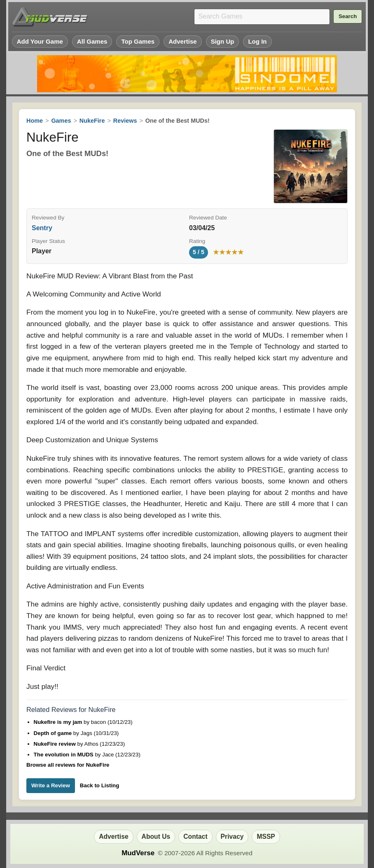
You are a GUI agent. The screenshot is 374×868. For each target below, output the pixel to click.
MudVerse (138, 853)
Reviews (125, 121)
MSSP (266, 836)
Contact (195, 836)
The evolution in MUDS (64, 755)
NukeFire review (56, 744)
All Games (92, 41)
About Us (156, 836)
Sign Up (223, 41)
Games (61, 121)
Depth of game (54, 733)
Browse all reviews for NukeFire (68, 765)
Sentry (42, 228)
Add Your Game (40, 41)
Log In (257, 41)
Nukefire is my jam (59, 722)
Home (35, 121)
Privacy (232, 836)
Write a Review (51, 785)
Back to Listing (100, 785)
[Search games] (262, 17)
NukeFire (92, 121)
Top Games (138, 41)
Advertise (183, 41)
